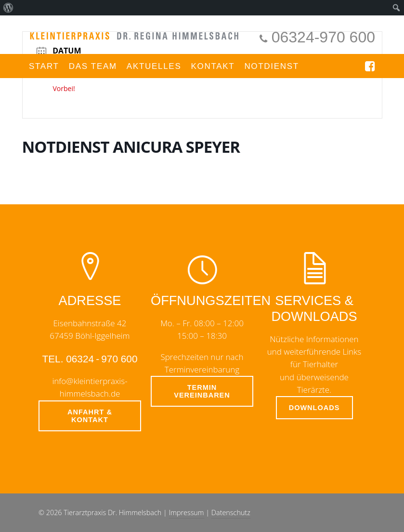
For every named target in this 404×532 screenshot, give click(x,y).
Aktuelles (154, 66)
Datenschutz (231, 512)
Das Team (93, 66)
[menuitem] (8, 8)
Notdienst (272, 66)
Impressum (187, 512)
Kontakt (213, 66)
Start (44, 66)
